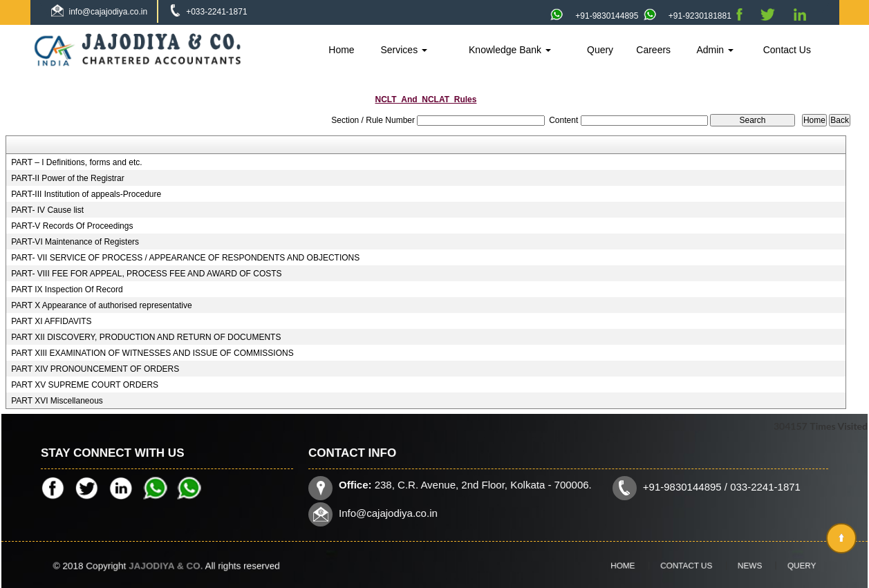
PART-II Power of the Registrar (68, 178)
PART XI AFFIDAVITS (51, 321)
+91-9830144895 (594, 16)
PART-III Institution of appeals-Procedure (86, 194)
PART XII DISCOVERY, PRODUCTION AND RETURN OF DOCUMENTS (146, 337)
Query (600, 50)
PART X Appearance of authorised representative (102, 305)
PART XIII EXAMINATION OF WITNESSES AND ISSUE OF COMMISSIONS (152, 353)
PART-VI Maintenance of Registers (75, 242)
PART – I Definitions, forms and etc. (76, 162)
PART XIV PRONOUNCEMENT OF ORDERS (95, 369)
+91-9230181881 (688, 16)
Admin (715, 50)
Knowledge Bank (510, 50)
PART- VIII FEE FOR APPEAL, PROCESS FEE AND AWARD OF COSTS (146, 274)
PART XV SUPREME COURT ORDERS (85, 385)
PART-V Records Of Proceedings (72, 226)
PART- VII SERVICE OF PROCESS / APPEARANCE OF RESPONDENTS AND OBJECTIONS (185, 258)
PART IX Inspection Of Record (67, 290)
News (735, 566)
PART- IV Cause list (47, 210)
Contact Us (787, 50)
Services (404, 50)
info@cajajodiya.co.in (109, 12)
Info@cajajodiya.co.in (397, 511)
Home (341, 50)
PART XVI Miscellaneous (57, 401)
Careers (653, 50)
